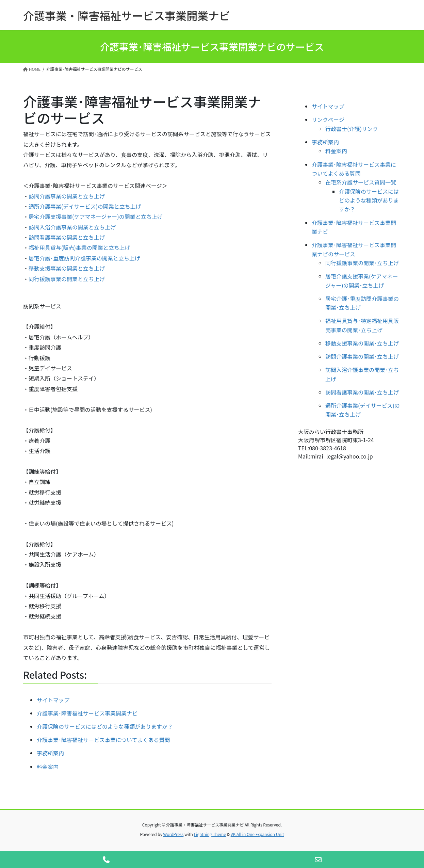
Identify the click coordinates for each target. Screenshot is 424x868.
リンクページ (328, 119)
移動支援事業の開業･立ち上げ (362, 343)
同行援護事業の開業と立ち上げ (67, 279)
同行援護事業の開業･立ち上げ (362, 263)
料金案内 (336, 151)
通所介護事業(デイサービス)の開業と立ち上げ (85, 206)
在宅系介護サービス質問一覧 (361, 182)
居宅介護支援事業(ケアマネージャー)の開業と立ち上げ (96, 216)
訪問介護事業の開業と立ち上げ (67, 196)
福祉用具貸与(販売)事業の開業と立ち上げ (79, 247)
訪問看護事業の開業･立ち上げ (362, 392)
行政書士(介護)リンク (352, 129)
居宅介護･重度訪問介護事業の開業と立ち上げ (84, 258)
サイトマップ (328, 106)
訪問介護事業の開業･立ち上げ (362, 356)
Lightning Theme (210, 834)
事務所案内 (325, 142)
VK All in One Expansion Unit (257, 834)
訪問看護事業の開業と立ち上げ (67, 237)
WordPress (174, 834)
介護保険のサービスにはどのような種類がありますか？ (369, 200)
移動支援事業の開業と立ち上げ (67, 268)
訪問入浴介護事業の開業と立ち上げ (72, 227)
